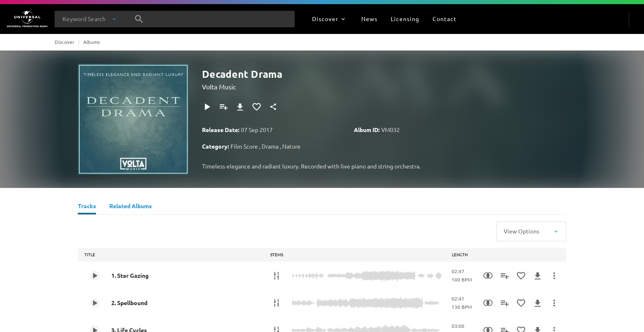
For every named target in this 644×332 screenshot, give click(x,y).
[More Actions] (554, 276)
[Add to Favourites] (257, 107)
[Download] (240, 107)
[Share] (273, 107)
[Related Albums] (131, 207)
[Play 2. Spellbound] (95, 303)
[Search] (139, 19)
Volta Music (219, 87)
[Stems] (276, 276)
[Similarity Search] (488, 276)
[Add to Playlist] (223, 107)
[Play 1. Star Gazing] (95, 276)
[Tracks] (87, 207)
